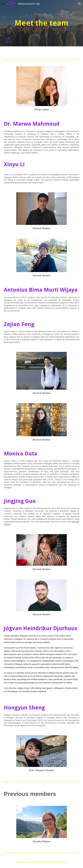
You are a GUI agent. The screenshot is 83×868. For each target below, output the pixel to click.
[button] (3, 4)
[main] (41, 23)
